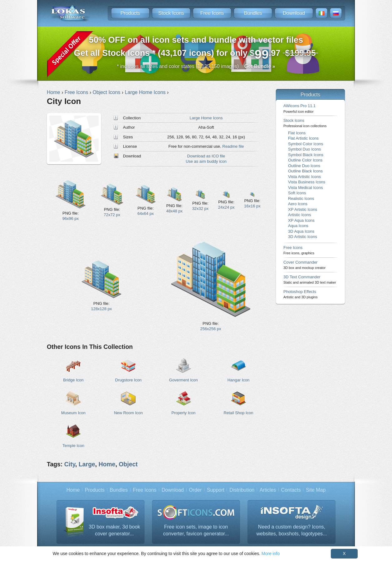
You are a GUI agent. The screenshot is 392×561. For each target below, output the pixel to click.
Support (216, 490)
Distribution (242, 490)
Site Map (316, 490)
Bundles (253, 13)
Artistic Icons (299, 215)
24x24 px (226, 207)
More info (271, 554)
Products (130, 13)
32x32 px (201, 209)
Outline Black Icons (305, 171)
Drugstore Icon (128, 380)
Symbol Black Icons (306, 155)
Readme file (233, 146)
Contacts (291, 490)
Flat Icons (297, 133)
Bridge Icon (73, 380)
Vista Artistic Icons (304, 177)
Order (195, 490)
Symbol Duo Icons (304, 149)
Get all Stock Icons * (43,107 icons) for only (196, 48)
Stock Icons (171, 13)
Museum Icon (73, 413)
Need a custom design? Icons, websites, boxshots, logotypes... (292, 530)
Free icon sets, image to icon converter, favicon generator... (196, 530)
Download (294, 13)
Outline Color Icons (305, 160)
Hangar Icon (239, 380)
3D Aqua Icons (301, 231)
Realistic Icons (301, 199)
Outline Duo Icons (304, 166)
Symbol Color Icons (306, 144)
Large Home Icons (206, 118)
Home (107, 464)
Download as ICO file (206, 156)
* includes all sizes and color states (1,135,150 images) (196, 66)
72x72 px (112, 215)
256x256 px (211, 329)
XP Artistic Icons (303, 209)
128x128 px (102, 309)
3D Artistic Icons (303, 237)
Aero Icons (298, 204)
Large (87, 464)
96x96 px (71, 218)
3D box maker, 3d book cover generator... (114, 530)
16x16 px (252, 206)
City (70, 464)
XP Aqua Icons (301, 220)
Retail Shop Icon (238, 413)
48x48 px (174, 211)
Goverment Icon (184, 380)
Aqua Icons (298, 226)
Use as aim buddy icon (206, 161)
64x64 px (146, 213)
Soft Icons (297, 193)
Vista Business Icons (307, 182)
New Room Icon (128, 413)
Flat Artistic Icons (303, 138)
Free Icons (212, 13)
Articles (268, 490)
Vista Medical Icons (305, 188)
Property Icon (183, 413)
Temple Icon (73, 446)
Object (128, 464)
